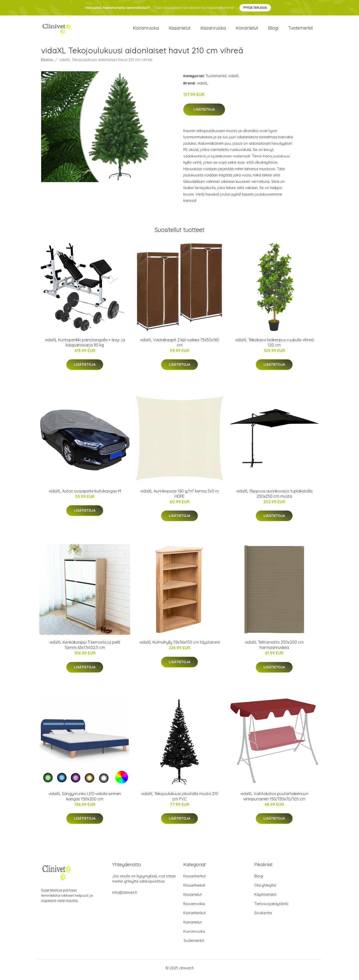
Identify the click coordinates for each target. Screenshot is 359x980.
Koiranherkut (194, 916)
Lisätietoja (204, 113)
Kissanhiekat (194, 889)
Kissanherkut (194, 879)
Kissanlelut (180, 30)
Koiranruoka (146, 30)
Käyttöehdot (265, 898)
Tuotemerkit (301, 30)
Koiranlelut (247, 30)
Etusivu (47, 63)
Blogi (273, 30)
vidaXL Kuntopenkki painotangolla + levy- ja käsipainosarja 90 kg (85, 346)
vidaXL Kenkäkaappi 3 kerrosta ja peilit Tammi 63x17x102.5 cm (85, 648)
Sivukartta (263, 916)
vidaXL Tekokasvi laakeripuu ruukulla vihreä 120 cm (274, 346)
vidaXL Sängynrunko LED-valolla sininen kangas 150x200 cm (85, 800)
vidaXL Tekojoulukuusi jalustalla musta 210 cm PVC (180, 800)
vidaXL (234, 79)
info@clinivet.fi (125, 896)
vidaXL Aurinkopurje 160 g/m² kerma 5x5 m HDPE (179, 497)
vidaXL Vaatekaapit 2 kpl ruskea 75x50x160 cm (179, 346)
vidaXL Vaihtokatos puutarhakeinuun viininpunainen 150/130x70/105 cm (274, 800)
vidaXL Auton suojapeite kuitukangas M (85, 494)
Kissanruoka (213, 30)
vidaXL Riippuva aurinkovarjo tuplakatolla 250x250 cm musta (274, 497)
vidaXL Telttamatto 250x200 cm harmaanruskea (274, 648)
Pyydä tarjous (255, 8)
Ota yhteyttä (265, 889)
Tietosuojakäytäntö (271, 907)
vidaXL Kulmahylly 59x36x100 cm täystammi (180, 646)
